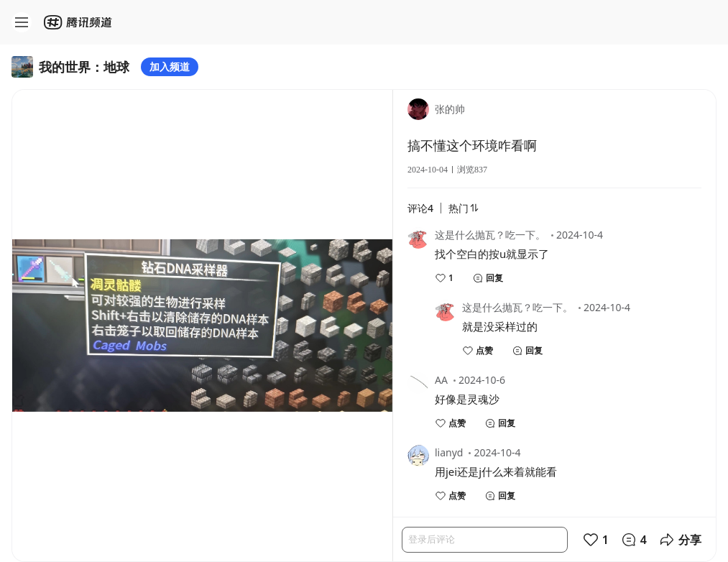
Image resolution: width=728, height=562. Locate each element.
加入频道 (170, 66)
